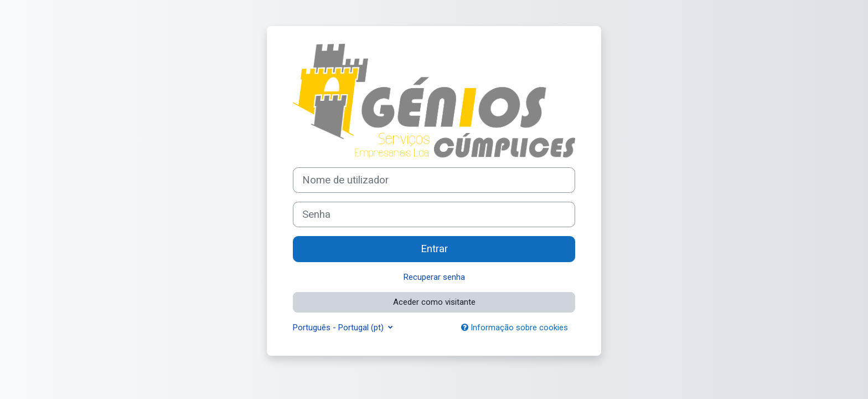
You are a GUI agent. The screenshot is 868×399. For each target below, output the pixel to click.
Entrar (434, 249)
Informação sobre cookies (515, 328)
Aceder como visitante (434, 302)
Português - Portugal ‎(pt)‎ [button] (339, 328)
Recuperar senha (434, 277)
